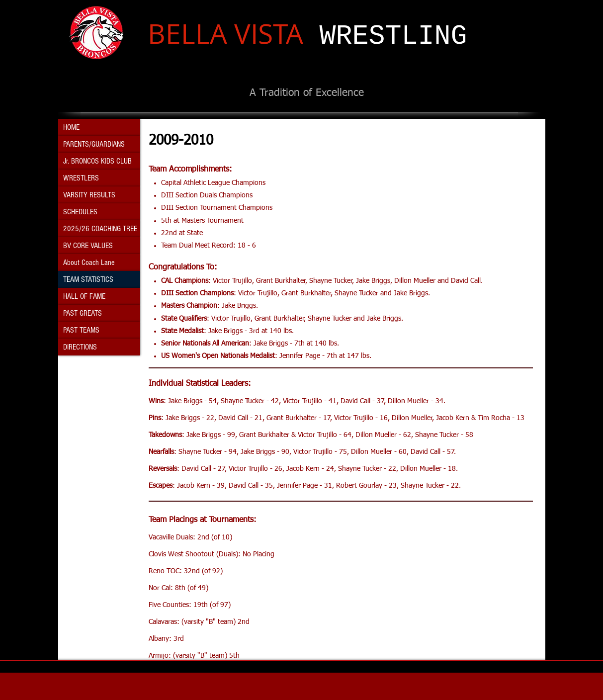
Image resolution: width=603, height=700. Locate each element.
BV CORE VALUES (88, 246)
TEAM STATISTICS (88, 279)
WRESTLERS (81, 178)
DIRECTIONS (80, 347)
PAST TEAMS (81, 330)
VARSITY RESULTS (89, 195)
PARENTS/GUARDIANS (94, 144)
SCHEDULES (80, 212)
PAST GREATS (83, 313)
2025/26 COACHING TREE (100, 229)
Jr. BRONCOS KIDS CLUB (97, 161)
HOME (71, 127)
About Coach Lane (89, 262)
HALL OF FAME (84, 296)
